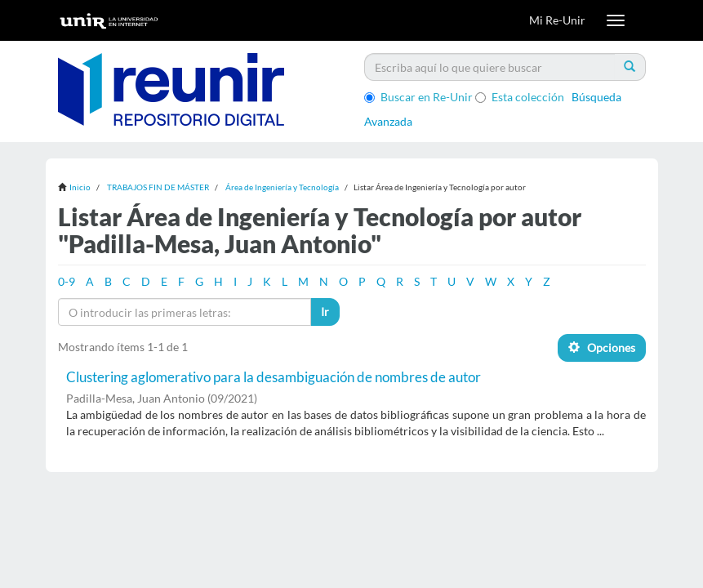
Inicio (80, 187)
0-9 (67, 281)
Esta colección (520, 97)
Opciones (602, 347)
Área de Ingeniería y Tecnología (282, 187)
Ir (325, 312)
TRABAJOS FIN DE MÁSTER (158, 187)
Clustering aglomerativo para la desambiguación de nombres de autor (274, 377)
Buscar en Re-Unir (418, 97)
